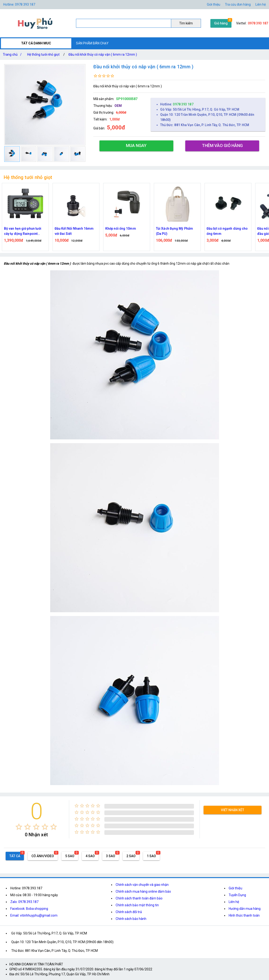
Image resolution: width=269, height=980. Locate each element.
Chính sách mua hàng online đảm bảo (143, 891)
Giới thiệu (235, 888)
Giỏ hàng (221, 23)
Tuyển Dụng (237, 895)
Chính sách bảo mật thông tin (137, 905)
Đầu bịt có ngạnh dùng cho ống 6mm (227, 231)
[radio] (19, 827)
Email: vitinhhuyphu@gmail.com (34, 915)
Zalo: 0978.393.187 (24, 902)
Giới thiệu (214, 4)
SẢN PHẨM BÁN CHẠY (92, 43)
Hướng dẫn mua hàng (245, 909)
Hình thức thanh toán (244, 915)
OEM (118, 106)
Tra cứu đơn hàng (238, 4)
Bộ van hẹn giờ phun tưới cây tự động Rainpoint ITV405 (23, 231)
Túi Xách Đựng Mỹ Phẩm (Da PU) (174, 231)
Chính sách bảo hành (131, 919)
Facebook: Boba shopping (29, 909)
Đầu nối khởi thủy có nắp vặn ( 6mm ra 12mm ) (103, 54)
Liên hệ (261, 4)
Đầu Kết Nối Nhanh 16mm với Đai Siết (74, 231)
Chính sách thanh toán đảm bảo (139, 898)
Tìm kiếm (186, 23)
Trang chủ (13, 54)
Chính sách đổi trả (129, 912)
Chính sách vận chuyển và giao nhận (142, 885)
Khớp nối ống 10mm (121, 229)
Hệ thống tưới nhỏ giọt (43, 54)
